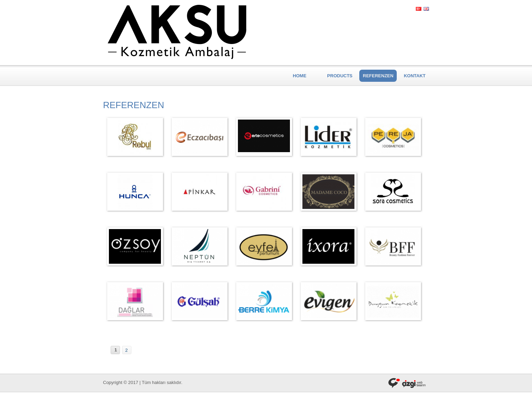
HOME (299, 76)
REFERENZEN (378, 76)
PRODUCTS (340, 76)
